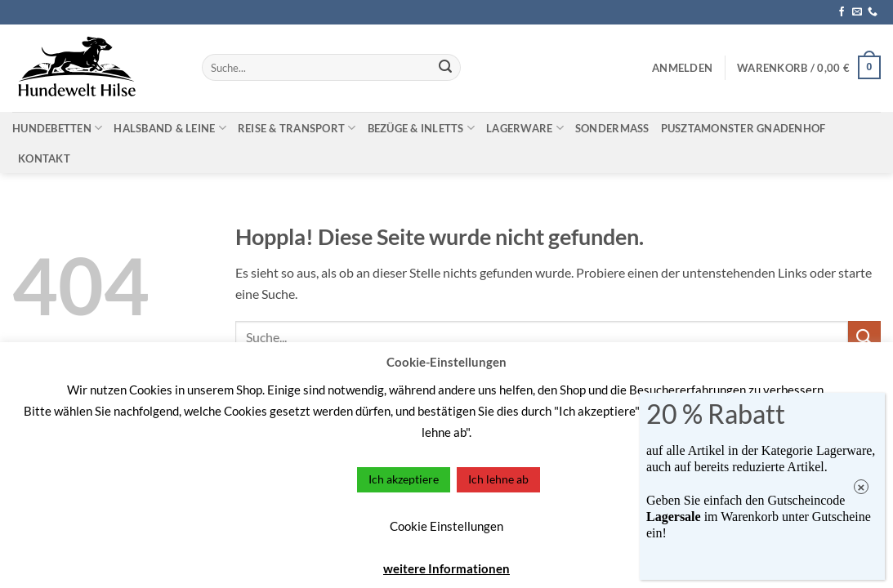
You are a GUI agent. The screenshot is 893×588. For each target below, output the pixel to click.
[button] (682, 68)
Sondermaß (612, 128)
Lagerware (525, 128)
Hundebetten (57, 128)
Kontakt (44, 158)
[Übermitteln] (445, 68)
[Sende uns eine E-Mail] (857, 12)
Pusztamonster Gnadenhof (743, 128)
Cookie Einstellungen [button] (446, 526)
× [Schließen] (862, 487)
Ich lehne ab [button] (498, 479)
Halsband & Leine (170, 128)
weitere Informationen (446, 568)
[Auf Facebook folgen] (842, 12)
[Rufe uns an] (873, 12)
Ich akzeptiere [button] (404, 479)
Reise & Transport (297, 128)
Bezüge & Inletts (422, 128)
